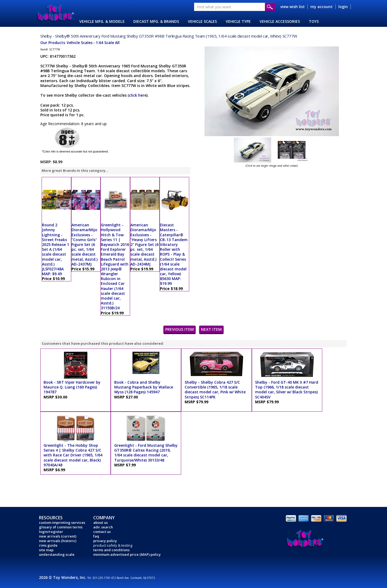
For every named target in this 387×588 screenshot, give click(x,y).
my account (322, 7)
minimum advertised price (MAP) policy (127, 554)
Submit (270, 7)
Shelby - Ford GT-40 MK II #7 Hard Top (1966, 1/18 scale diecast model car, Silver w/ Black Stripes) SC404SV (287, 390)
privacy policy (105, 541)
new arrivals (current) (58, 536)
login (343, 7)
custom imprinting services (62, 522)
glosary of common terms (61, 527)
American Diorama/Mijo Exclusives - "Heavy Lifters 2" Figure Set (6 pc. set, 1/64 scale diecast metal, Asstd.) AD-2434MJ (144, 244)
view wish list (293, 7)
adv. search (103, 527)
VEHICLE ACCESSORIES (280, 21)
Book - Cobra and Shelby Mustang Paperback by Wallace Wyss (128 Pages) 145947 (144, 387)
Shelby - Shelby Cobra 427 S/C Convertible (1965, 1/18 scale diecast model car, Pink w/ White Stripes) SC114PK (215, 390)
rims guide (48, 545)
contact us (102, 532)
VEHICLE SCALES (202, 21)
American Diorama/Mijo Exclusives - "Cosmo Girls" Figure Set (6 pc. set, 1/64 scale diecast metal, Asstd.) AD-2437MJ (85, 244)
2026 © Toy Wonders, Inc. (63, 577)
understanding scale (57, 554)
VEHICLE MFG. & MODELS (102, 21)
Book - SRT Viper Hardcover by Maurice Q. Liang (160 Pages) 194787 (72, 387)
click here (138, 95)
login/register (51, 532)
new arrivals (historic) (58, 541)
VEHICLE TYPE (238, 21)
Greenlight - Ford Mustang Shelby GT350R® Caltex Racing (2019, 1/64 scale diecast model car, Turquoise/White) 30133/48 (146, 453)
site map (46, 550)
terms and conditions (111, 550)
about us (101, 522)
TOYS (314, 21)
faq (96, 536)
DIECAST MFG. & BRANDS (156, 21)
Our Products (53, 43)
